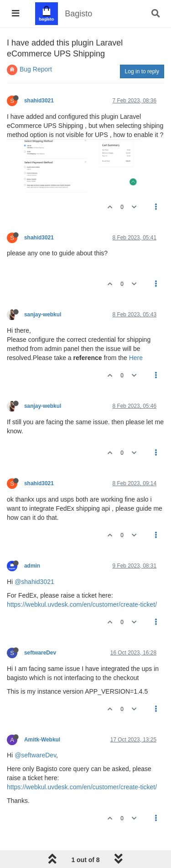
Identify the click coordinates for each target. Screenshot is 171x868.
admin (32, 566)
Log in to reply (142, 71)
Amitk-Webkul (42, 740)
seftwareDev (40, 653)
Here (136, 358)
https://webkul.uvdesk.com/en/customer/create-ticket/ (82, 604)
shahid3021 (39, 101)
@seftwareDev (35, 755)
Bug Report (36, 69)
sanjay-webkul (43, 315)
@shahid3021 (34, 582)
